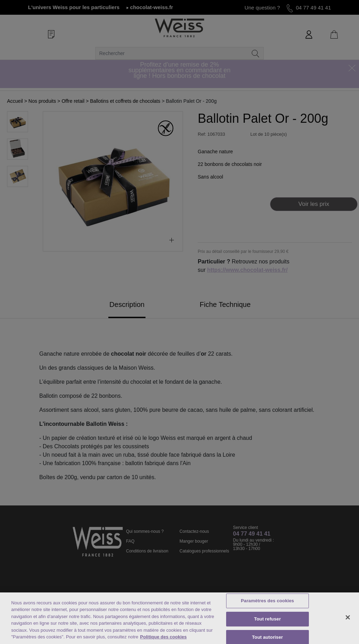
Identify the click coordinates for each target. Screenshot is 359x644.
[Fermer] (348, 617)
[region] (179, 618)
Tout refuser (267, 619)
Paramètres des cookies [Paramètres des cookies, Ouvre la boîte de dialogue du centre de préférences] (267, 601)
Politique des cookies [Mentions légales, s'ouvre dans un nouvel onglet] (164, 637)
